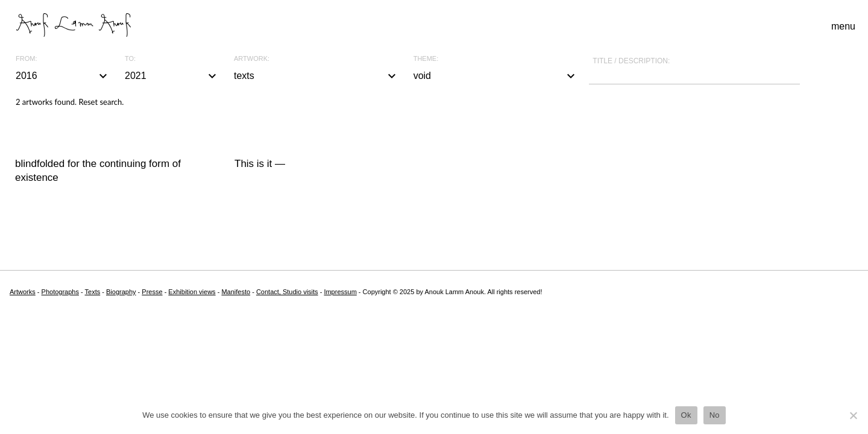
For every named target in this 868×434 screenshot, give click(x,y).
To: (130, 59)
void (496, 76)
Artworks (23, 292)
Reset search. (101, 102)
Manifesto (236, 292)
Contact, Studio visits (287, 292)
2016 (63, 76)
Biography (121, 292)
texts (316, 76)
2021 (172, 76)
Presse (152, 292)
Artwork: (252, 59)
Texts (93, 292)
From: (26, 59)
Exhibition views (192, 292)
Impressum (340, 292)
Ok (686, 415)
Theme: (426, 59)
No (715, 415)
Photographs (60, 292)
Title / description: (631, 61)
